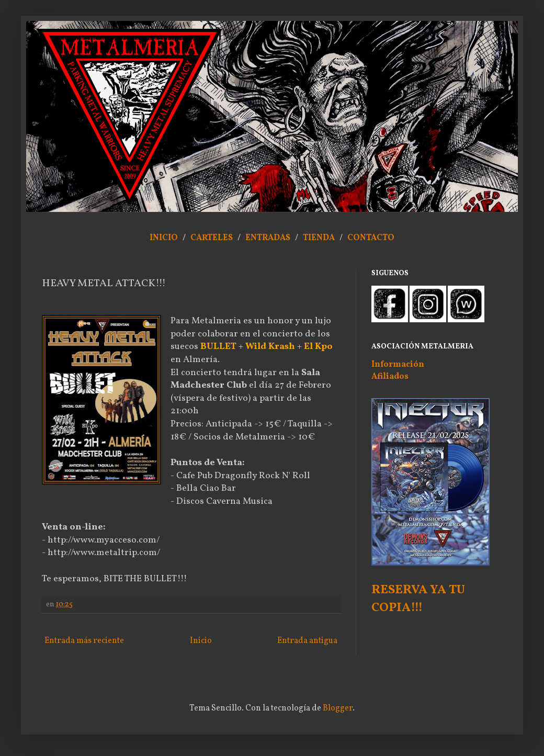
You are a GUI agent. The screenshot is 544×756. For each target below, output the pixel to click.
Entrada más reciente (84, 641)
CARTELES (212, 238)
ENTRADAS (268, 238)
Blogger (338, 708)
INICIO (164, 238)
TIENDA (320, 238)
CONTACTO (371, 238)
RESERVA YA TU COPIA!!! (418, 599)
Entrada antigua (307, 641)
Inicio (201, 641)
